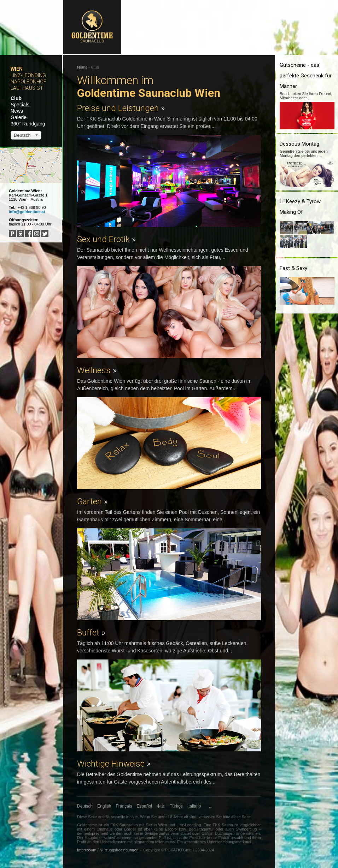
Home (82, 67)
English (104, 806)
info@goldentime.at (27, 212)
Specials (20, 105)
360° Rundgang (28, 124)
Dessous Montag (299, 144)
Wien (17, 69)
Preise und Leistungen (121, 108)
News (17, 111)
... (211, 806)
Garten (92, 502)
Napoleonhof (28, 82)
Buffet (91, 633)
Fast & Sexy (293, 268)
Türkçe (176, 806)
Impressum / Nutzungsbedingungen (108, 850)
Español (144, 806)
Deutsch (85, 806)
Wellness (97, 370)
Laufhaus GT (27, 88)
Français (124, 806)
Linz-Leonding (28, 75)
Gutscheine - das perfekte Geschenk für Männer (306, 76)
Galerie (19, 117)
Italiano (194, 806)
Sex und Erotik (106, 239)
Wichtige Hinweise (114, 764)
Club (16, 98)
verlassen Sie (210, 817)
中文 (161, 806)
